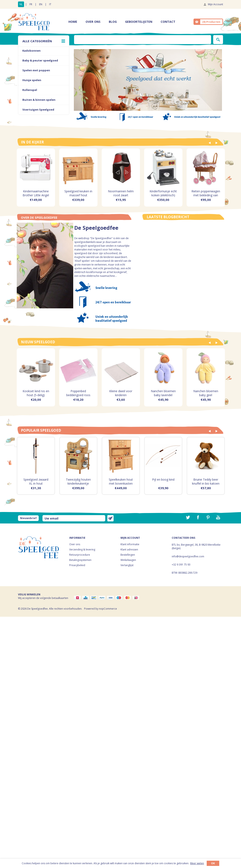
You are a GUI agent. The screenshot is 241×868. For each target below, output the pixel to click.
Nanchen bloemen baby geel (206, 393)
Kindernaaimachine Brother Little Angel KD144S (36, 195)
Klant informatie (130, 544)
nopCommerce (108, 609)
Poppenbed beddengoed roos (78, 393)
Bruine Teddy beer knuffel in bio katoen (206, 481)
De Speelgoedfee (96, 228)
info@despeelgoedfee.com (188, 556)
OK (213, 863)
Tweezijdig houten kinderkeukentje (78, 481)
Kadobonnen (31, 51)
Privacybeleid (77, 565)
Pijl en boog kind (163, 479)
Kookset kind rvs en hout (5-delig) (36, 393)
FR (31, 4)
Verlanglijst (127, 565)
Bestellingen (128, 555)
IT (50, 4)
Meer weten (197, 863)
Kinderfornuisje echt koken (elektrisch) (163, 193)
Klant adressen (129, 550)
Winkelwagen (128, 560)
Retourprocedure (80, 555)
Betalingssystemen (80, 560)
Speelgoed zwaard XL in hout (36, 481)
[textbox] (143, 40)
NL (21, 4)
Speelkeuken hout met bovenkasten (121, 481)
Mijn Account (215, 4)
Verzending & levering (82, 550)
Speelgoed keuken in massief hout (78, 193)
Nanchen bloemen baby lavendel (163, 393)
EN (41, 4)
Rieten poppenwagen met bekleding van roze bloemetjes (206, 195)
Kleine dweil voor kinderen (121, 393)
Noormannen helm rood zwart (121, 193)
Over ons (75, 544)
